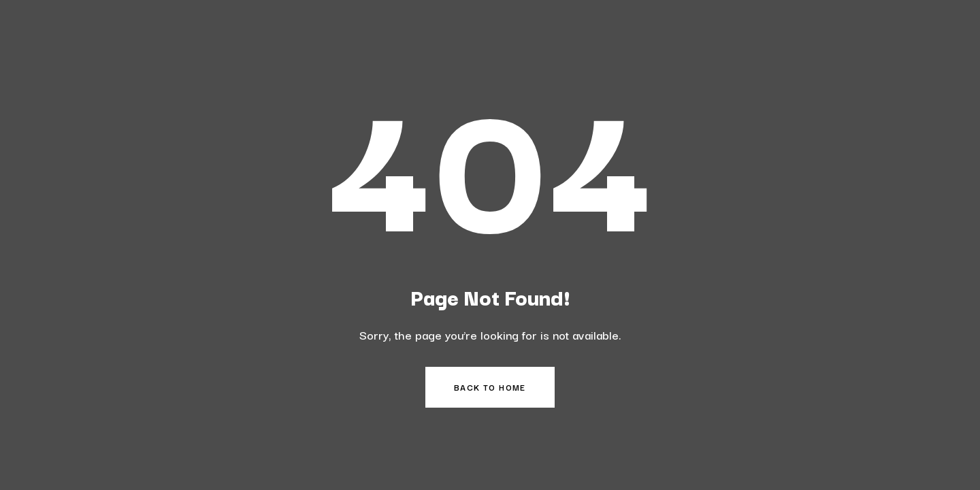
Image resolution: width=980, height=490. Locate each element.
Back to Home (490, 387)
